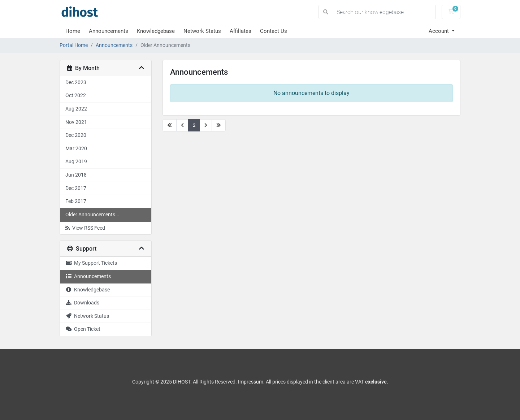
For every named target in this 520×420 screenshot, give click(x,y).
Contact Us (274, 31)
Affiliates (240, 31)
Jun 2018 (76, 175)
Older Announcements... (92, 215)
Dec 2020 (76, 135)
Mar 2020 (76, 149)
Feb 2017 (76, 201)
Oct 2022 (76, 96)
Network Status (202, 31)
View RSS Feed (85, 228)
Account (439, 31)
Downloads (82, 303)
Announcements (109, 31)
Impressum (251, 382)
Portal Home (74, 45)
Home (73, 31)
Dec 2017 (76, 188)
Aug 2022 (76, 109)
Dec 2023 (76, 83)
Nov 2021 (76, 122)
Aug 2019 (76, 162)
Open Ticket (83, 329)
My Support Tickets (91, 263)
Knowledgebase (156, 31)
